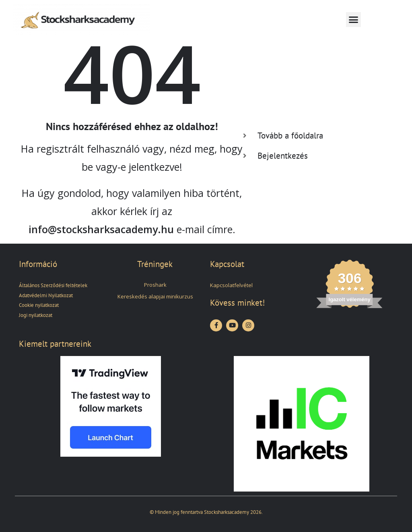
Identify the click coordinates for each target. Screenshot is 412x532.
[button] (354, 20)
